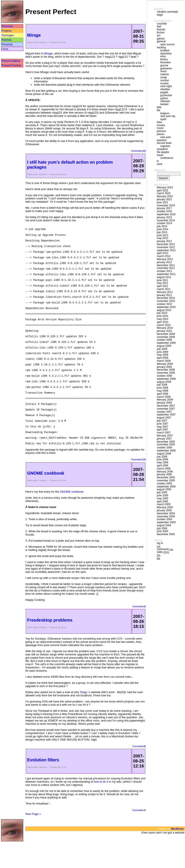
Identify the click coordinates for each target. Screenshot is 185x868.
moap (164, 77)
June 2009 (163, 352)
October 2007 (164, 412)
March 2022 (164, 193)
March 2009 (164, 361)
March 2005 (164, 504)
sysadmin (162, 149)
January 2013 (164, 241)
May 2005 (163, 498)
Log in (160, 543)
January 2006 (164, 474)
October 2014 (164, 223)
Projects (7, 31)
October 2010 (164, 304)
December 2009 (166, 334)
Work (160, 164)
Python (164, 98)
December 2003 (166, 534)
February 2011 (165, 292)
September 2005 (166, 487)
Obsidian (165, 89)
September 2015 (166, 214)
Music (160, 128)
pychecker (166, 95)
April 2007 (163, 430)
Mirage (34, 35)
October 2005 (164, 484)
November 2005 (166, 480)
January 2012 (164, 262)
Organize (165, 146)
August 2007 (164, 418)
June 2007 (163, 424)
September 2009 (166, 343)
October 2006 (164, 448)
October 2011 (164, 271)
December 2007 (166, 406)
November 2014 (166, 220)
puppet (164, 92)
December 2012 (166, 244)
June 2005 (163, 495)
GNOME (164, 65)
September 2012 (166, 250)
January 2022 (164, 199)
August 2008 (164, 382)
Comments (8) (139, 772)
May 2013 (163, 238)
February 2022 (165, 196)
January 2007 (164, 439)
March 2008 (164, 397)
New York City (168, 116)
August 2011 (164, 277)
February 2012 (165, 259)
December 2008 (166, 370)
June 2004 (163, 531)
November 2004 (166, 516)
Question (162, 140)
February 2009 (165, 364)
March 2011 (164, 289)
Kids (159, 107)
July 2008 (162, 385)
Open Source (167, 44)
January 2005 (164, 510)
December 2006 (166, 442)
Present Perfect (11, 65)
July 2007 (162, 421)
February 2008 (165, 400)
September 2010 (166, 307)
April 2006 (163, 466)
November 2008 (166, 373)
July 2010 (162, 313)
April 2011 (163, 286)
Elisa (163, 56)
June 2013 (163, 235)
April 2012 (163, 253)
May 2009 (163, 355)
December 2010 (166, 298)
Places (161, 134)
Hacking (43, 653)
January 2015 (164, 217)
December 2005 (166, 477)
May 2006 (163, 462)
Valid (163, 552)
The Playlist (163, 152)
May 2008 (163, 391)
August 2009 (164, 346)
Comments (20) (138, 151)
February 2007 (165, 436)
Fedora (164, 59)
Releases (165, 101)
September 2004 (166, 522)
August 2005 (164, 489)
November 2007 (166, 409)
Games (161, 39)
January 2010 (164, 331)
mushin (165, 83)
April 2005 (163, 502)
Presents (7, 44)
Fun (159, 36)
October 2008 (164, 376)
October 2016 (164, 211)
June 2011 (163, 280)
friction (161, 33)
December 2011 (166, 265)
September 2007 (166, 415)
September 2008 (166, 379)
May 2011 (163, 283)
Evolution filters (43, 786)
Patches (7, 40)
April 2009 (163, 358)
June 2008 (163, 388)
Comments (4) (139, 836)
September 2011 (166, 274)
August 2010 (164, 310)
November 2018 (166, 205)
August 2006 (164, 454)
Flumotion (166, 62)
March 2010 (164, 325)
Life (158, 110)
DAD (159, 26)
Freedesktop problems (50, 646)
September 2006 (166, 451)
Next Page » (33, 840)
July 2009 (162, 349)
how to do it (101, 808)
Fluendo (161, 29)
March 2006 (164, 469)
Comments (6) (139, 632)
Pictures (161, 131)
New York (165, 137)
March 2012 (164, 256)
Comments (165, 549)
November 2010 (166, 301)
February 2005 (165, 507)
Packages (8, 35)
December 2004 (166, 513)
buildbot (165, 50)
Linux (5, 49)
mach (163, 71)
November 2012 (166, 247)
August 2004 (164, 525)
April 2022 (163, 191)
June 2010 (163, 316)
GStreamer (166, 68)
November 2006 (166, 445)
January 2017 (164, 208)
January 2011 (164, 295)
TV (158, 161)
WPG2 (160, 15)
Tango (84, 718)
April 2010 (163, 322)
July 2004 (162, 528)
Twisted (164, 104)
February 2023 (165, 187)
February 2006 (165, 472)
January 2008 (164, 403)
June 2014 (163, 229)
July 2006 (162, 457)
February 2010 (165, 328)
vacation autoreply (167, 12)
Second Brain (164, 143)
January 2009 (164, 367)
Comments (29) (138, 485)
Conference (167, 158)
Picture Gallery (11, 61)
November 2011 (166, 268)
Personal (7, 26)
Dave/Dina (166, 54)
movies (161, 125)
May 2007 (163, 427)
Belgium (165, 113)
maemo (165, 74)
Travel (160, 155)
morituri (165, 80)
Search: (160, 170)
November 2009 (166, 337)
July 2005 (162, 492)
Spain (163, 119)
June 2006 (163, 459)
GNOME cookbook (46, 499)
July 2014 (162, 226)
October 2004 (164, 519)
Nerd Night (166, 86)
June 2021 (163, 202)
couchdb (162, 24)
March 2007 (164, 433)
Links (159, 122)
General (43, 42)
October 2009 (164, 340)
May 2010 (163, 319)
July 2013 (162, 232)
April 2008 (163, 394)
